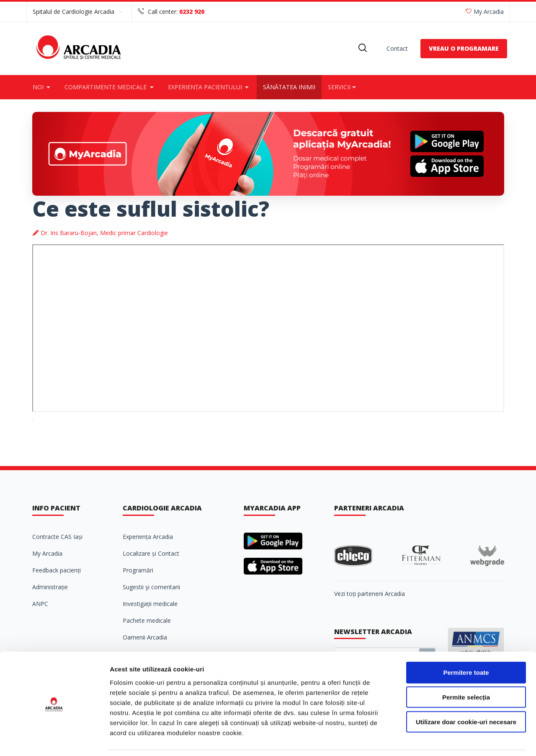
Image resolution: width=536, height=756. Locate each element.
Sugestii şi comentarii (151, 587)
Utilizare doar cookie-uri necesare (466, 695)
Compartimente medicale (110, 87)
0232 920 (192, 12)
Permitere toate (466, 646)
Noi (43, 87)
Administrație (50, 587)
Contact (397, 48)
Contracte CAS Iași (57, 537)
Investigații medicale (150, 604)
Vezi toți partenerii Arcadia (370, 594)
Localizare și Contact (151, 553)
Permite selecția (466, 670)
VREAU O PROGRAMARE (464, 48)
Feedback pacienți (57, 570)
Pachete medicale (147, 620)
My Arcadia (485, 12)
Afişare (419, 739)
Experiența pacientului (209, 87)
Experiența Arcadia (148, 537)
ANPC (40, 604)
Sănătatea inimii (289, 87)
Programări (138, 570)
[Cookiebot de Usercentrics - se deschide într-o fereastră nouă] (54, 740)
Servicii (343, 87)
